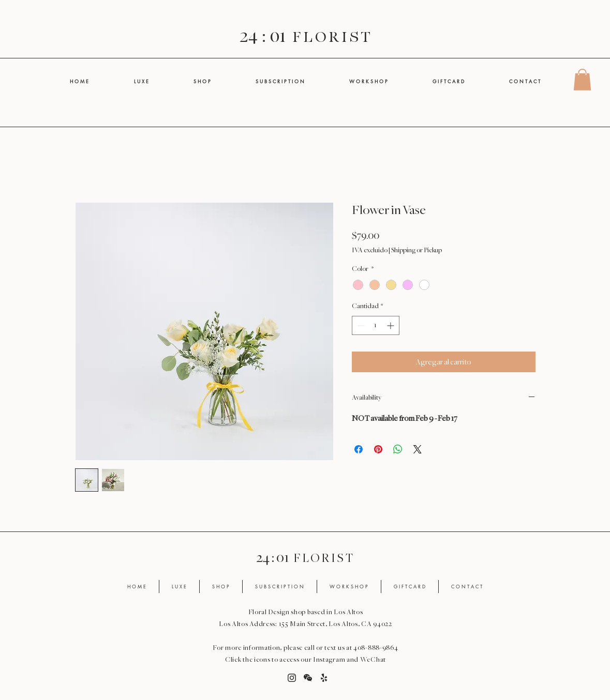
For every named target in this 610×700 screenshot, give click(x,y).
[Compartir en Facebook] (359, 449)
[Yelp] (324, 678)
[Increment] (391, 325)
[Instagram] (292, 678)
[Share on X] (418, 449)
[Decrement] (360, 325)
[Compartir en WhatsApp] (398, 449)
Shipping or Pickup (416, 250)
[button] (582, 80)
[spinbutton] (376, 325)
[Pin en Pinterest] (378, 449)
